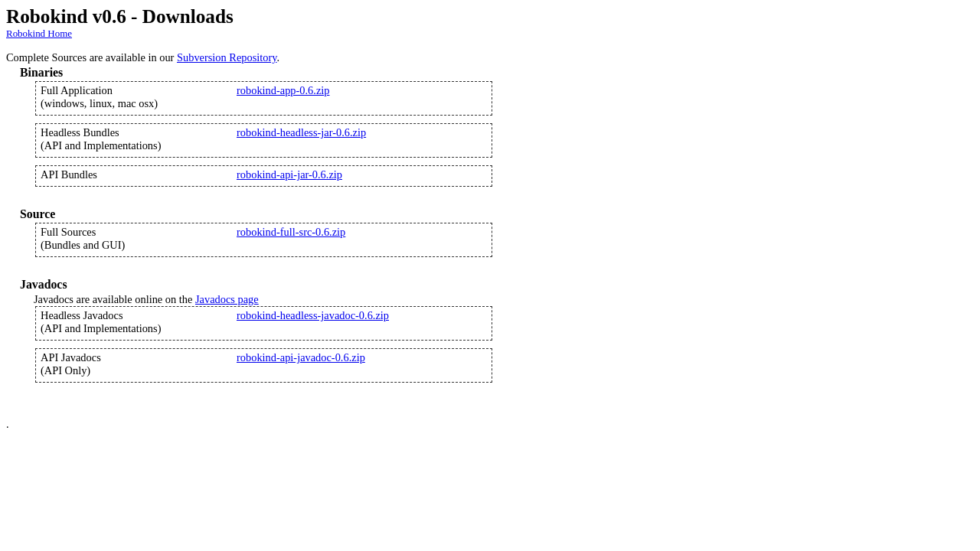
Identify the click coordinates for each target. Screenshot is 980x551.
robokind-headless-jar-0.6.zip (301, 132)
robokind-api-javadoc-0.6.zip (301, 357)
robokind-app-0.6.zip (283, 90)
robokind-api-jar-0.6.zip (289, 174)
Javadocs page (227, 299)
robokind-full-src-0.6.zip (291, 232)
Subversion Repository (227, 57)
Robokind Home (39, 33)
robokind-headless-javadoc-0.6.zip (313, 315)
